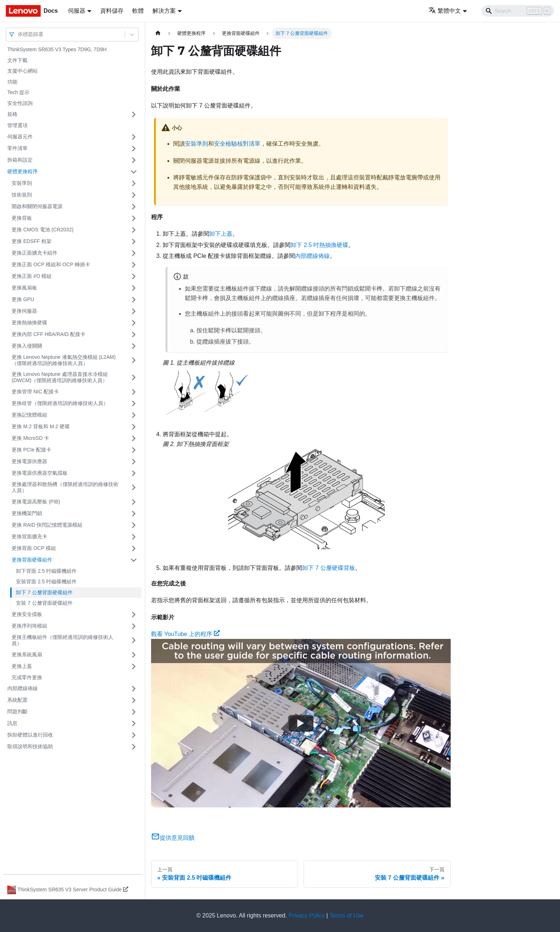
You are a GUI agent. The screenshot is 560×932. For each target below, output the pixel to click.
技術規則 (22, 195)
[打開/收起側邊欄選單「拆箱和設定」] (134, 160)
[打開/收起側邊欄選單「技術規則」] (134, 195)
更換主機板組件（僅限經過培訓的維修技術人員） (62, 640)
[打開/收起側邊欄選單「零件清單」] (134, 149)
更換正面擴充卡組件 (35, 253)
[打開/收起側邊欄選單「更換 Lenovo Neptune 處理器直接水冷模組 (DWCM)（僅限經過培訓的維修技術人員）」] (134, 378)
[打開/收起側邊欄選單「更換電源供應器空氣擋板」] (134, 473)
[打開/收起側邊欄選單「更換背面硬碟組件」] (134, 560)
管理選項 (17, 125)
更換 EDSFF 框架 (32, 241)
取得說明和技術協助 (30, 746)
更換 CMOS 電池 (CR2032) (42, 230)
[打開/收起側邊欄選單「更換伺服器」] (134, 311)
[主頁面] (158, 33)
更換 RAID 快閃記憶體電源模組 (47, 525)
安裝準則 (22, 183)
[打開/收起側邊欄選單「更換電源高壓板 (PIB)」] (134, 502)
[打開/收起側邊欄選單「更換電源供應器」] (134, 462)
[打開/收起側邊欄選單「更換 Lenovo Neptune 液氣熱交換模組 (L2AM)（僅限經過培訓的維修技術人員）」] (134, 360)
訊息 (12, 723)
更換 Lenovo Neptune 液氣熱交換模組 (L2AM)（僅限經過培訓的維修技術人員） (64, 360)
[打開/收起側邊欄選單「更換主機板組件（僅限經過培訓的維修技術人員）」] (134, 641)
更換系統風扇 (27, 655)
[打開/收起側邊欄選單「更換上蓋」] (134, 666)
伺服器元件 (20, 137)
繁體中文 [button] (445, 11)
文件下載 (17, 60)
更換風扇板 (24, 288)
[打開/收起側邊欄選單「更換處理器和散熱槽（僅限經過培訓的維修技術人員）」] (134, 488)
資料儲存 (112, 11)
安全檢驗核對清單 (237, 144)
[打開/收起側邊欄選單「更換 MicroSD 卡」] (134, 438)
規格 (12, 114)
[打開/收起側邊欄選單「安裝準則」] (134, 183)
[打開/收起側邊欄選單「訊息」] (134, 724)
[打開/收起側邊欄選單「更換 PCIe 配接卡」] (134, 450)
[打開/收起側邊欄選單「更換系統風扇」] (134, 655)
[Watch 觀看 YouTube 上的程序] (301, 723)
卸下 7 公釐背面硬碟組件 (44, 592)
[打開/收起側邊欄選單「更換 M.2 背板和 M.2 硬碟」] (134, 427)
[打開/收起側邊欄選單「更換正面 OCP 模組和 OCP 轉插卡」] (134, 265)
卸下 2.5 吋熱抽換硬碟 (319, 245)
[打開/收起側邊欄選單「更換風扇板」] (134, 288)
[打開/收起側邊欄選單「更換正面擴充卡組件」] (134, 253)
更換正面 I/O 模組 (32, 276)
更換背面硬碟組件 (32, 560)
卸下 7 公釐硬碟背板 (329, 568)
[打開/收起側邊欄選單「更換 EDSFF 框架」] (134, 242)
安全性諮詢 (20, 103)
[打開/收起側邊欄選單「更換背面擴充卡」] (134, 537)
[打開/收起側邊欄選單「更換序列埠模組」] (134, 626)
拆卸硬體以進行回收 (30, 735)
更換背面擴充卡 (29, 536)
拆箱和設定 (20, 160)
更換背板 (22, 218)
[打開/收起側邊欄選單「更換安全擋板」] (134, 615)
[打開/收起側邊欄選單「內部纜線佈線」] (134, 689)
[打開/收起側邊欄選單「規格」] (134, 114)
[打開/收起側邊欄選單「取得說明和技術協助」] (134, 747)
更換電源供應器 (29, 461)
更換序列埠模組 (29, 626)
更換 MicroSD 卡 (30, 438)
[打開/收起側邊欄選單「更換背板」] (134, 218)
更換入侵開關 (27, 346)
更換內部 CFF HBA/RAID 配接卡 (48, 334)
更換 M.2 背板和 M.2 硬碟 (41, 426)
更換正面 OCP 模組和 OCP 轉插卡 (51, 264)
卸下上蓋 (221, 234)
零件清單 (17, 148)
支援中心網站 (23, 71)
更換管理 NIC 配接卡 (35, 392)
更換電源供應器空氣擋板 (40, 473)
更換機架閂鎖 (27, 513)
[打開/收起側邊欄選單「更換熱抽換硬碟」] (134, 323)
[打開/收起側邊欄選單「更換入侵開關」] (134, 346)
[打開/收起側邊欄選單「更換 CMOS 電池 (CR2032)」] (134, 230)
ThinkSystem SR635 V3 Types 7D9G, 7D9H (57, 49)
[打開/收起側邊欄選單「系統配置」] (134, 700)
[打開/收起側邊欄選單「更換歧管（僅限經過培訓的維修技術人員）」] (134, 404)
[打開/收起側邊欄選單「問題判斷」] (134, 712)
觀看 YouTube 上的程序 (185, 634)
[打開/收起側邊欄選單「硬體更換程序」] (134, 172)
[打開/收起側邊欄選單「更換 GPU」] (134, 300)
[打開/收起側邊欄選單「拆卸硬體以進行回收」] (134, 735)
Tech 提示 (18, 92)
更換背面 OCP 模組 (34, 548)
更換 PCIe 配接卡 (31, 450)
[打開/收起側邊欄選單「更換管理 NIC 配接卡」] (134, 392)
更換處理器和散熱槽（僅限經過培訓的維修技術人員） (65, 487)
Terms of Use (346, 915)
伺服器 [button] (77, 11)
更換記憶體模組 (29, 415)
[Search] (518, 11)
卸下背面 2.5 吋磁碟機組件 (46, 571)
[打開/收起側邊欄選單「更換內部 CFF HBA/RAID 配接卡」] (134, 335)
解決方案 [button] (164, 11)
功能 (12, 82)
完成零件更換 (27, 677)
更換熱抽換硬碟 (29, 323)
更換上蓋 (22, 666)
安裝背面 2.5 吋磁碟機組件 (46, 582)
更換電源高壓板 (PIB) (36, 502)
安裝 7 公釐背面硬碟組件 (44, 603)
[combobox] (19, 34)
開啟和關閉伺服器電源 (37, 206)
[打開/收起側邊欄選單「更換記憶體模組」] (134, 415)
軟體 (138, 11)
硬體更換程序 (23, 171)
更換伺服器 (24, 311)
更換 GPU (23, 299)
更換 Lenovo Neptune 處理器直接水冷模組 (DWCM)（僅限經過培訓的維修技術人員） (60, 377)
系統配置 (17, 700)
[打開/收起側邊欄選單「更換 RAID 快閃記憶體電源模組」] (134, 525)
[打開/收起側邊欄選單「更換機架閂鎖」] (134, 514)
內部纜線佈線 (23, 688)
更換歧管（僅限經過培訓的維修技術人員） (60, 403)
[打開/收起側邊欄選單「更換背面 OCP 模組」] (134, 548)
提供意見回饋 (173, 838)
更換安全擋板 (27, 614)
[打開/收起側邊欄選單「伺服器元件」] (134, 137)
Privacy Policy (307, 915)
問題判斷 (17, 712)
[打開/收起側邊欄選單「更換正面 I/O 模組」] (134, 276)
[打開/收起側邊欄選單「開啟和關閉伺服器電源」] (134, 207)
